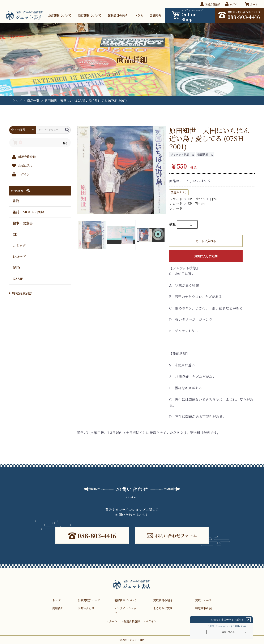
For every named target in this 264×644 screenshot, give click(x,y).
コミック (19, 245)
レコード (19, 256)
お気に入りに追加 (206, 256)
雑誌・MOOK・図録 (28, 212)
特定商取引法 (21, 293)
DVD (16, 267)
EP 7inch (196, 199)
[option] (122, 170)
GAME (18, 279)
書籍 (16, 201)
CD (15, 234)
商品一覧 (33, 100)
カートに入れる (206, 241)
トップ (17, 100)
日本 (213, 199)
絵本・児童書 (23, 223)
